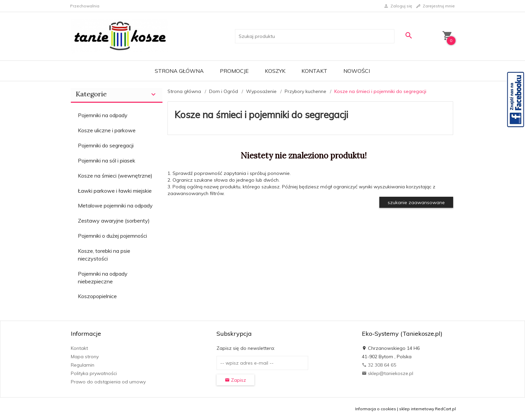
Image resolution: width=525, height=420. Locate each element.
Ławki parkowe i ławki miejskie (115, 191)
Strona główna (179, 71)
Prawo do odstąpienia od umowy (108, 382)
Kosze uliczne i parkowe (107, 130)
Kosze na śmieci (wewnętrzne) (115, 176)
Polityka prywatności (94, 373)
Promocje (234, 71)
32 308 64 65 (379, 365)
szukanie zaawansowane (416, 202)
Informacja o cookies (376, 409)
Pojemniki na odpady (103, 115)
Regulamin (83, 365)
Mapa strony (85, 357)
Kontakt (314, 71)
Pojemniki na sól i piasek (107, 160)
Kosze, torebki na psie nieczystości (104, 255)
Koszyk (275, 71)
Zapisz (235, 380)
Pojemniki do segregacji (106, 145)
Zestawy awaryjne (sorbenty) (114, 221)
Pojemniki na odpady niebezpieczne (103, 277)
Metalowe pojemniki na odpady (115, 205)
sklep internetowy (417, 409)
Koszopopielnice (97, 296)
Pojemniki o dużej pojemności (112, 236)
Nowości (357, 71)
